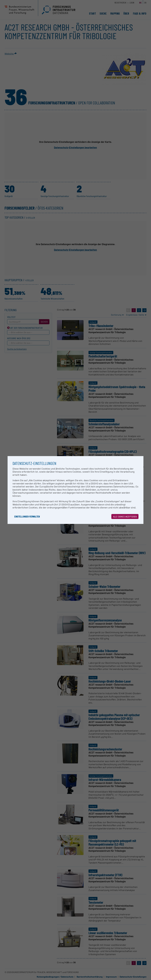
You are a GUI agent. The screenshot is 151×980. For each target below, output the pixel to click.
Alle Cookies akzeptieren (125, 517)
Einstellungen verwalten (27, 517)
